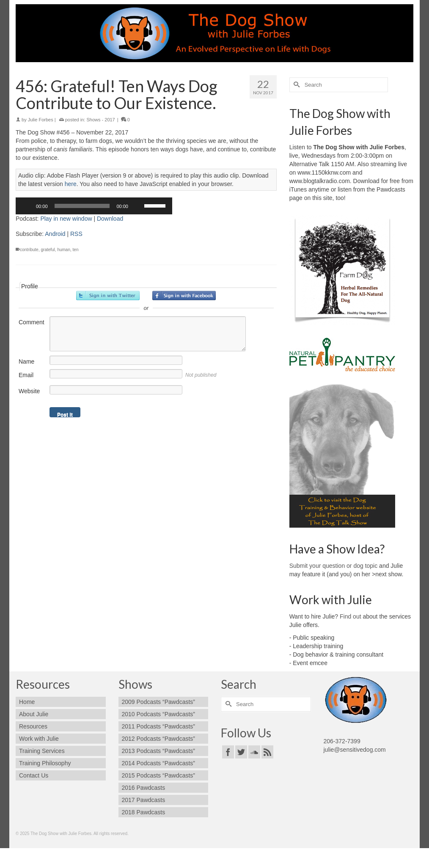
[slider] (82, 206)
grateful (48, 250)
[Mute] (137, 206)
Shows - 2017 (100, 120)
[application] (94, 206)
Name (26, 361)
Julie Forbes (41, 120)
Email (26, 375)
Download (110, 219)
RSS (76, 234)
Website (29, 391)
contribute (29, 250)
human (64, 250)
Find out (351, 616)
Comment (32, 322)
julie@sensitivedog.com (355, 750)
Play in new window (66, 219)
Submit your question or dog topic (334, 566)
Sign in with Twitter (108, 296)
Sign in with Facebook (184, 296)
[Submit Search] (296, 85)
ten (76, 250)
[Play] (27, 206)
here (71, 184)
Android (55, 234)
